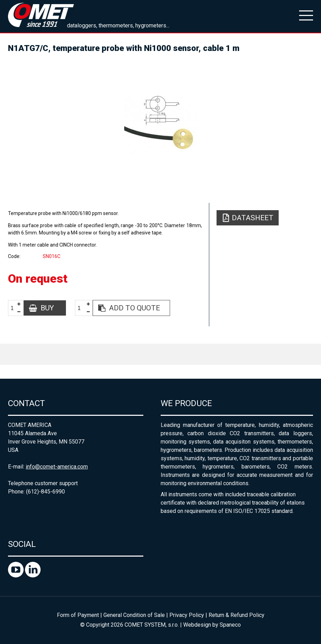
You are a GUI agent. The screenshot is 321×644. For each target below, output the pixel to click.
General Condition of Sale (134, 615)
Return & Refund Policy (236, 615)
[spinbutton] (15, 308)
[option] (160, 125)
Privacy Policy (187, 615)
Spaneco (230, 625)
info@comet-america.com (57, 467)
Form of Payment (78, 615)
